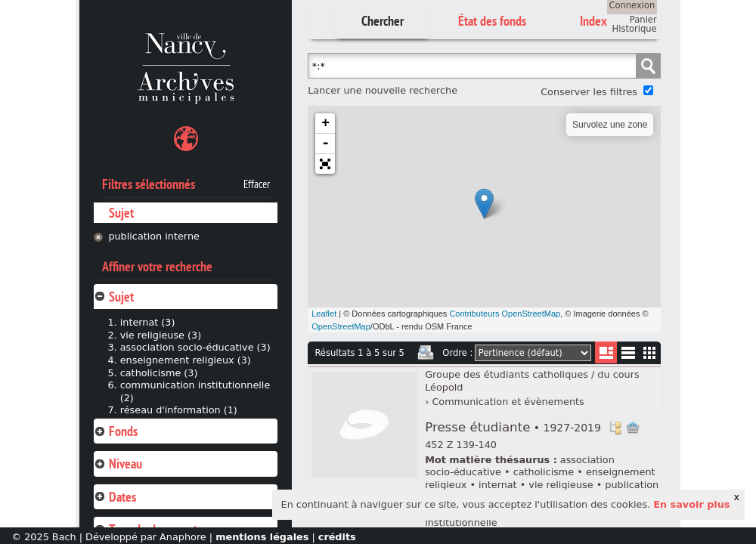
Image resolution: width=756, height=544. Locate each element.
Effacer (257, 184)
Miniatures (650, 352)
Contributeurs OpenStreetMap (505, 314)
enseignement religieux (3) (186, 360)
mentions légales (262, 537)
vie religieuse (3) (161, 335)
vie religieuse (561, 485)
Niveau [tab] (118, 464)
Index (593, 21)
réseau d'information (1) (179, 410)
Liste (606, 352)
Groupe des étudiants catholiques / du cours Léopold (532, 381)
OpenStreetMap (341, 326)
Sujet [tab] (114, 297)
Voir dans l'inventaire (615, 428)
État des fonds (492, 21)
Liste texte (628, 355)
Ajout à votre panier (633, 428)
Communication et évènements (508, 402)
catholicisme (544, 472)
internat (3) (148, 322)
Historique (635, 29)
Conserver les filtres (589, 92)
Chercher (383, 21)
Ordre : (457, 353)
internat (498, 485)
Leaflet (324, 314)
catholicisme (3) (159, 373)
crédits (337, 537)
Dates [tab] (115, 497)
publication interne (154, 236)
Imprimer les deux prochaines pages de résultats (426, 353)
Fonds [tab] (116, 431)
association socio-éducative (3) (195, 347)
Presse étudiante (513, 427)
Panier (643, 20)
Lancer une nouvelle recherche (383, 90)
